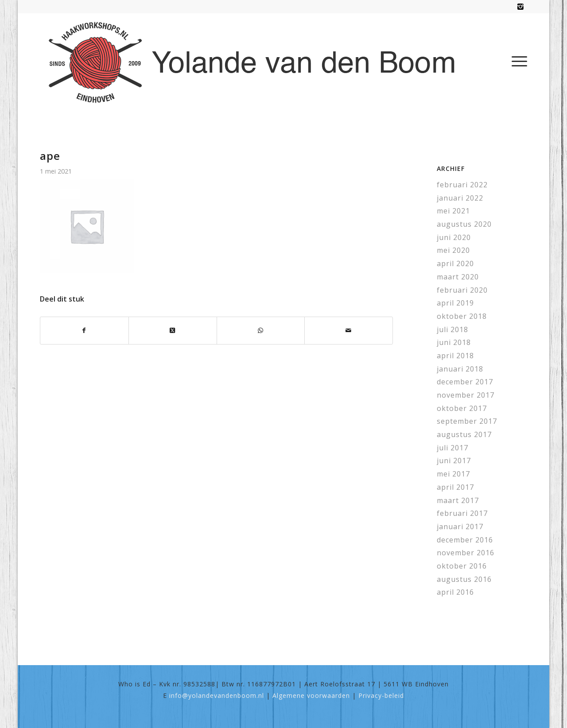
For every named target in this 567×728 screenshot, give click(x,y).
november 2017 (466, 395)
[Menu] (517, 61)
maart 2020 (458, 277)
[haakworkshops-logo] (256, 61)
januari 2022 (460, 198)
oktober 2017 (462, 408)
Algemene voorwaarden (311, 695)
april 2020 (455, 263)
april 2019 (455, 303)
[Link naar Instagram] (520, 7)
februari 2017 (462, 513)
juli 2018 (452, 329)
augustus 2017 (464, 434)
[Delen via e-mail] (349, 331)
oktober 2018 (462, 316)
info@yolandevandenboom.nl (217, 695)
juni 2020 (454, 237)
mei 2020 (453, 250)
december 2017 (465, 382)
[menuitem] (517, 61)
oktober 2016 (462, 566)
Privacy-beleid (381, 695)
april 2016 (455, 592)
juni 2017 (454, 461)
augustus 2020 (464, 224)
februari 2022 (462, 185)
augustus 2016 (464, 579)
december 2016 (465, 540)
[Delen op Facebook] (84, 331)
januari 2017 (460, 527)
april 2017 (455, 487)
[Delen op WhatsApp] (261, 331)
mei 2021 (453, 211)
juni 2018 (454, 342)
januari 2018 (460, 369)
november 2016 (466, 553)
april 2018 (455, 356)
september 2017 (467, 421)
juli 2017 (452, 448)
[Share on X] (173, 331)
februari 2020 (462, 290)
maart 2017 (458, 500)
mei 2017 (453, 474)
